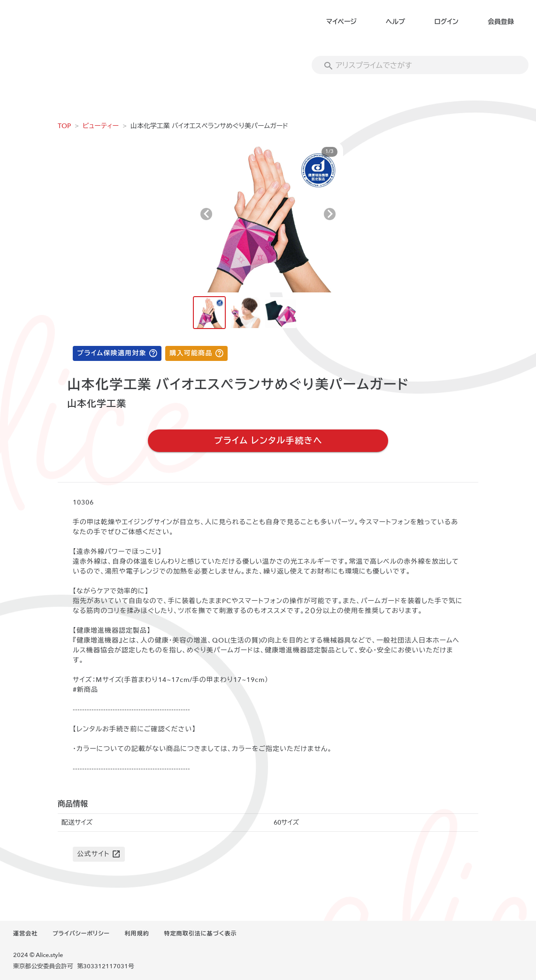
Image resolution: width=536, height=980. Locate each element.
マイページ (341, 22)
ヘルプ (395, 22)
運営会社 (25, 934)
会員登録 (501, 22)
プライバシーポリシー (81, 934)
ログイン (446, 22)
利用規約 (137, 934)
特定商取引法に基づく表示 (200, 934)
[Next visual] (330, 214)
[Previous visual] (206, 214)
